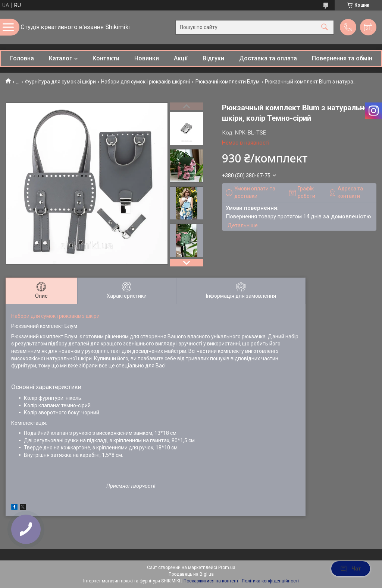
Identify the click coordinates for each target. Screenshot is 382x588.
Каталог (60, 58)
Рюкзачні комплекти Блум (228, 82)
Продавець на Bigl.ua (191, 574)
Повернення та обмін (342, 58)
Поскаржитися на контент (211, 581)
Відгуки (213, 58)
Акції (181, 58)
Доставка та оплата (268, 58)
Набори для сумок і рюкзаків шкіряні (145, 82)
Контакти (106, 58)
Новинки (147, 58)
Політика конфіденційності (270, 581)
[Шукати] (325, 27)
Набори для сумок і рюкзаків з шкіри (55, 316)
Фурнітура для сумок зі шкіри (60, 82)
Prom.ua (227, 568)
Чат (351, 569)
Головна (22, 58)
